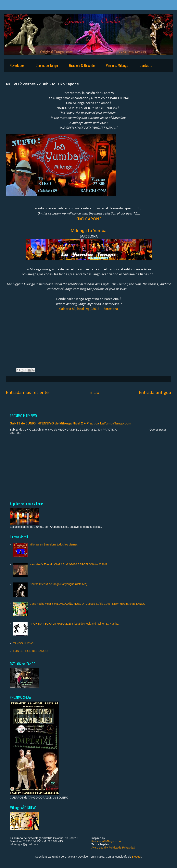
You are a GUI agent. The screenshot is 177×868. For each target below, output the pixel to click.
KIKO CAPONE (89, 219)
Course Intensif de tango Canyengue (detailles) (58, 584)
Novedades (17, 65)
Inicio (94, 393)
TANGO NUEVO (23, 643)
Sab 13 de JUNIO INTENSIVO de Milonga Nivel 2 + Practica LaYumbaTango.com (71, 423)
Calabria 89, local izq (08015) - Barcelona (89, 309)
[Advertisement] (88, 468)
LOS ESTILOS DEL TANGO (31, 651)
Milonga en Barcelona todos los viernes (54, 544)
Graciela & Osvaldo (82, 65)
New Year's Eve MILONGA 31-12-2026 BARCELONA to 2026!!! (68, 564)
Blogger (137, 857)
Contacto (146, 65)
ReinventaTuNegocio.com (107, 841)
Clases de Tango (47, 65)
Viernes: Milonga (117, 65)
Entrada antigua (155, 393)
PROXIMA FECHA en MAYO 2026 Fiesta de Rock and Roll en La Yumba (74, 624)
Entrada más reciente (27, 393)
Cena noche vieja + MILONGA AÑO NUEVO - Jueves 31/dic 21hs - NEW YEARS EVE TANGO (87, 604)
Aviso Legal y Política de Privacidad (113, 848)
